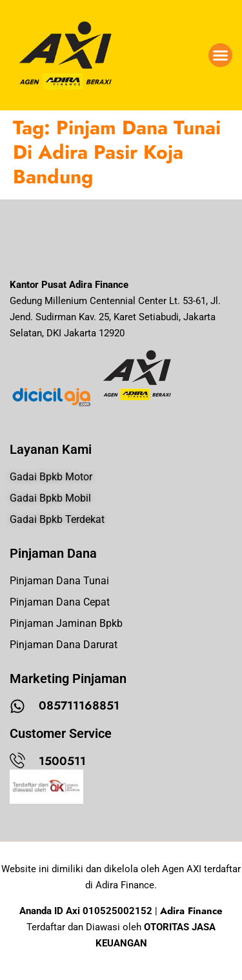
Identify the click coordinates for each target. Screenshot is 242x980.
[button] (221, 56)
